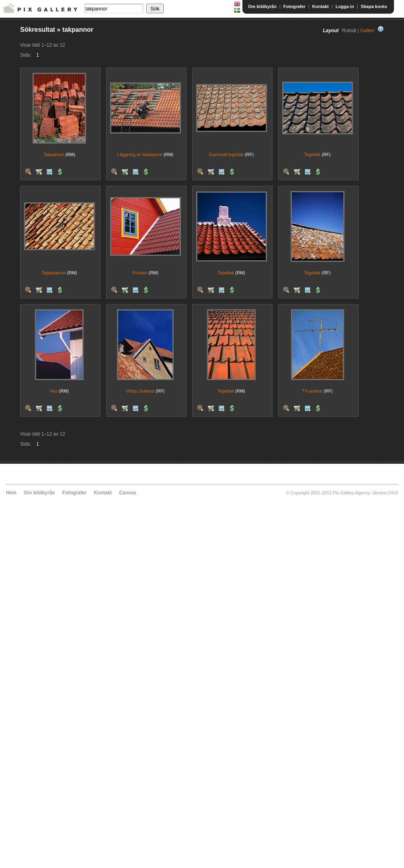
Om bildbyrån (262, 6)
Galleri (367, 31)
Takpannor (54, 154)
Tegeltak (312, 154)
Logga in (345, 6)
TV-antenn (313, 391)
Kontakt (321, 6)
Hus (54, 391)
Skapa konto (374, 6)
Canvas (128, 493)
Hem (11, 493)
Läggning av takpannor (140, 154)
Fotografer (294, 6)
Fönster (140, 273)
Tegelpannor (54, 273)
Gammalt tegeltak (226, 154)
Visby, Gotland (140, 391)
